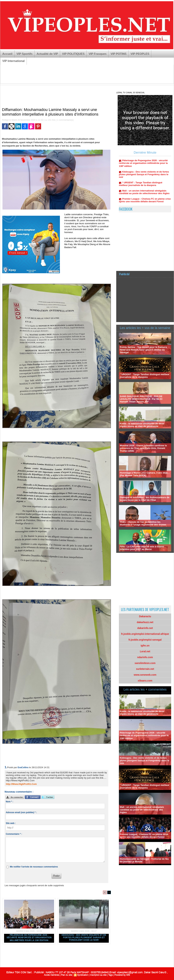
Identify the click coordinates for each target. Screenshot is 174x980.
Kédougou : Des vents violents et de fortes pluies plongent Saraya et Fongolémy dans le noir (84, 938)
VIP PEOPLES (140, 54)
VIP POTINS (119, 54)
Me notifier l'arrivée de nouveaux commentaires (34, 867)
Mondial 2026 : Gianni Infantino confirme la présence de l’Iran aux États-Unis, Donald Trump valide (143, 448)
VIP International (13, 61)
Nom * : (9, 802)
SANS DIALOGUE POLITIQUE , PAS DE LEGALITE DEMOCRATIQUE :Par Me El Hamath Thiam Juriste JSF (141, 399)
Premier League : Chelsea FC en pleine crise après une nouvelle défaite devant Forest (145, 203)
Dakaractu (145, 616)
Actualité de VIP (47, 54)
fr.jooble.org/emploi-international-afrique (145, 634)
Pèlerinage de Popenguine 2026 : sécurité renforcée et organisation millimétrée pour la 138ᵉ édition (29, 938)
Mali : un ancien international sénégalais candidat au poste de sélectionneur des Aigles (144, 194)
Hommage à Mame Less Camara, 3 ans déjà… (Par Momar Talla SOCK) (145, 474)
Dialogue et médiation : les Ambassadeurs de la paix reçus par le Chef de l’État (145, 499)
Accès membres (52, 975)
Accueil (7, 54)
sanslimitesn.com (145, 663)
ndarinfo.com (145, 657)
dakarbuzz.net (145, 622)
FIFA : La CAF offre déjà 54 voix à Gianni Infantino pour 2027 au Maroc (142, 548)
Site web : (11, 823)
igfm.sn (145, 646)
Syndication (83, 975)
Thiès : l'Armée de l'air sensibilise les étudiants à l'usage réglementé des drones (143, 523)
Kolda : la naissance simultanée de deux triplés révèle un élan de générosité (142, 425)
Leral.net (145, 651)
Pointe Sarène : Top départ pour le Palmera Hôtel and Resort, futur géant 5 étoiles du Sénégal (143, 350)
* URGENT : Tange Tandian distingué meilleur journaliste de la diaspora (141, 186)
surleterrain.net (145, 669)
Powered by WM (122, 975)
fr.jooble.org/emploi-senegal (145, 640)
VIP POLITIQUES (73, 54)
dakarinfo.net (145, 628)
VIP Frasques (98, 54)
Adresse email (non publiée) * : (21, 812)
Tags (110, 975)
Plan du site (67, 975)
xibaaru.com (145, 681)
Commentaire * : (14, 834)
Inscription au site (98, 975)
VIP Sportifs (24, 54)
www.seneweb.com (145, 675)
